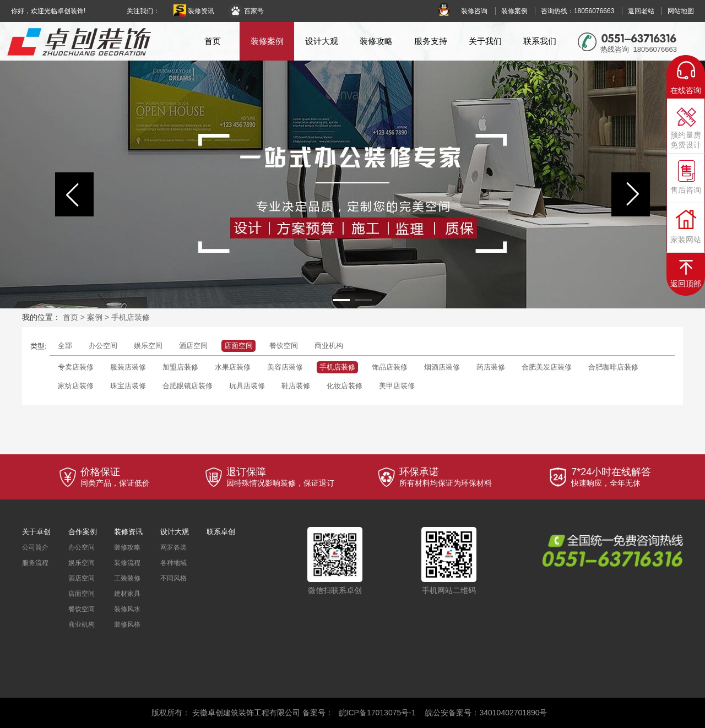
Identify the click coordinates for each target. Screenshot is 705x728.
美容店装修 (285, 367)
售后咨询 (686, 190)
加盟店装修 (180, 367)
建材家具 (127, 594)
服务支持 (431, 41)
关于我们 (485, 41)
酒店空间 (193, 346)
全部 (65, 346)
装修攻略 (376, 41)
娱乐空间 (148, 346)
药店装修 (491, 367)
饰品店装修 (390, 367)
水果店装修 (233, 367)
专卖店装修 (76, 367)
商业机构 (329, 346)
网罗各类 (173, 547)
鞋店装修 (296, 386)
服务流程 (35, 563)
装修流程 (127, 563)
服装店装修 (128, 367)
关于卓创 (36, 532)
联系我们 (540, 41)
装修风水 (127, 609)
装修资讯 (194, 11)
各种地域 (173, 563)
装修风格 (127, 624)
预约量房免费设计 (686, 140)
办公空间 (103, 346)
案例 (95, 317)
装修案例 (267, 41)
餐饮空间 (284, 346)
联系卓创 (221, 532)
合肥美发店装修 (547, 367)
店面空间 (238, 346)
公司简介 (35, 547)
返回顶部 (686, 284)
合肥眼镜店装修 (188, 386)
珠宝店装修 (128, 386)
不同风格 (173, 578)
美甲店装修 (397, 386)
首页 (213, 41)
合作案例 (83, 532)
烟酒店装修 (442, 367)
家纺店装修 (76, 386)
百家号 (246, 11)
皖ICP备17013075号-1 (377, 713)
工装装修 (127, 578)
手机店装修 (131, 317)
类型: (39, 346)
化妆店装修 (345, 386)
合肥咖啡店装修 (613, 367)
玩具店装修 (247, 386)
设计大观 (322, 41)
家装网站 (686, 240)
